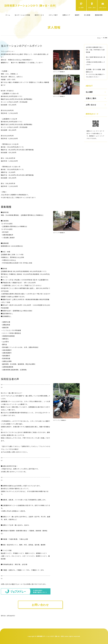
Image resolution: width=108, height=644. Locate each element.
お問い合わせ (103, 8)
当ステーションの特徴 (22, 15)
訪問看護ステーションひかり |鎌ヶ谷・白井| (30, 5)
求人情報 (87, 15)
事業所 (77, 15)
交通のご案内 (92, 8)
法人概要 (81, 8)
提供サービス (39, 15)
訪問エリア (66, 15)
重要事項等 (99, 15)
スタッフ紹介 (53, 15)
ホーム (8, 15)
